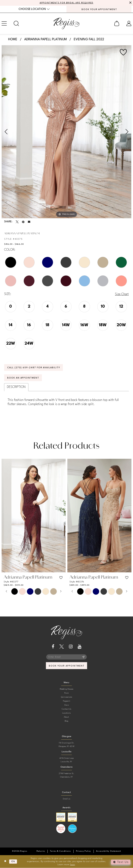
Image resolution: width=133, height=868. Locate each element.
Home (13, 39)
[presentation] (34, 516)
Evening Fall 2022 (89, 39)
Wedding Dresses (67, 689)
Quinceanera (67, 697)
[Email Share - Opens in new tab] (29, 222)
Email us (67, 799)
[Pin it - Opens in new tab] (23, 222)
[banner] (66, 23)
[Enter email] (66, 657)
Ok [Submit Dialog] (13, 862)
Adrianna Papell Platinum (46, 39)
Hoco (66, 705)
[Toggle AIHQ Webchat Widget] (121, 862)
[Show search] (16, 23)
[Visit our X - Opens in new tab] (62, 647)
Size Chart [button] (122, 294)
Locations (66, 713)
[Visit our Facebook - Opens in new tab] (53, 647)
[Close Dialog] (5, 862)
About (66, 717)
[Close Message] (130, 3)
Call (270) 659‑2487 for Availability (34, 368)
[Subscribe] (83, 657)
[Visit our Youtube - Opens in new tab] (80, 647)
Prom (66, 693)
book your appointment (67, 666)
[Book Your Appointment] (99, 9)
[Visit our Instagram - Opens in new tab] (71, 647)
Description (16, 387)
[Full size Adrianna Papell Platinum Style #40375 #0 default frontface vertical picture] (66, 132)
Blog (67, 721)
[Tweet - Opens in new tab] (17, 222)
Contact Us (66, 709)
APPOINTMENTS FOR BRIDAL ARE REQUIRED (67, 3)
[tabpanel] (66, 132)
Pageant (66, 701)
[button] (117, 23)
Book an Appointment (23, 378)
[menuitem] (34, 9)
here (72, 865)
